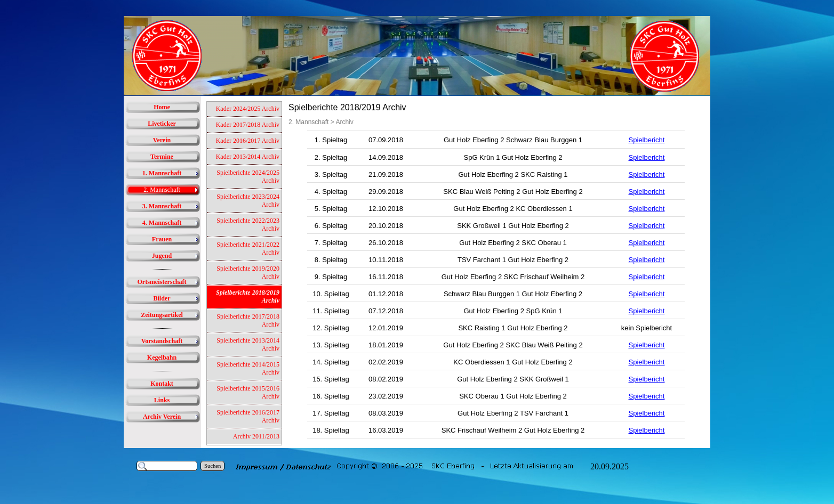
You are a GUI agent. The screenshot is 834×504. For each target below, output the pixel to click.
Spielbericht (647, 140)
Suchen (212, 466)
